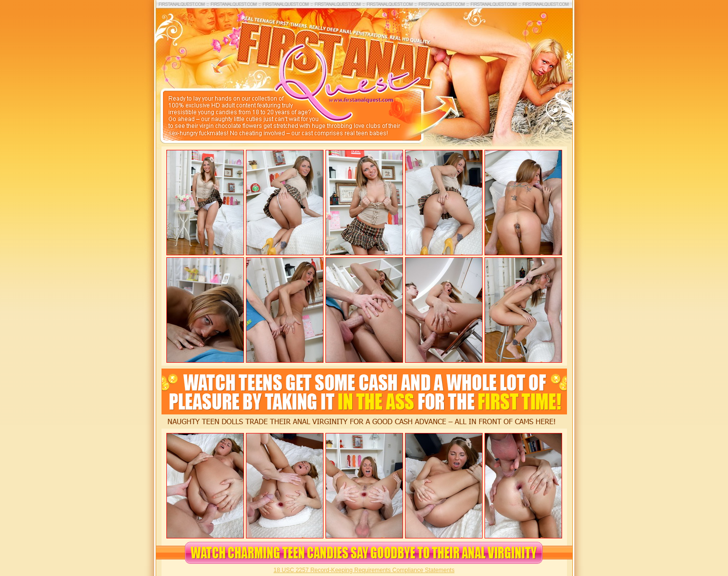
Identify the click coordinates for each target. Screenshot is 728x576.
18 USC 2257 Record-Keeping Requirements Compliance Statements (364, 570)
